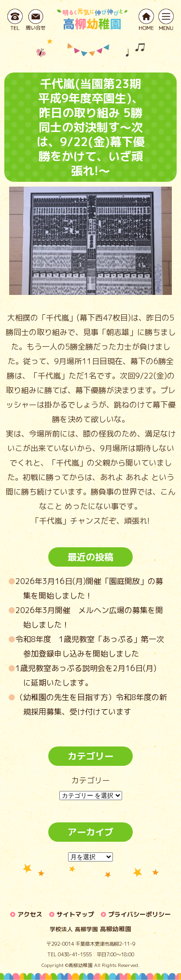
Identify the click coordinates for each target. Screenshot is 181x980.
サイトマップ (75, 914)
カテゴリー (91, 780)
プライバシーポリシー (139, 914)
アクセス (30, 914)
